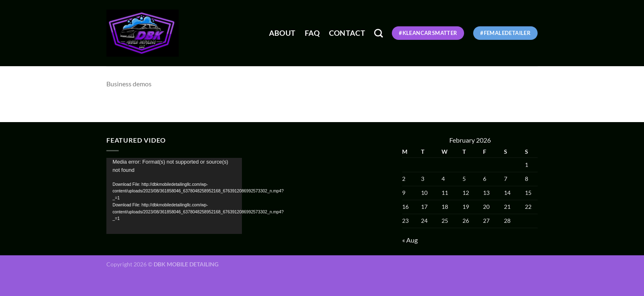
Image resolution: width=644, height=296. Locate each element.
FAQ (312, 33)
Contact (347, 33)
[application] (174, 196)
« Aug (410, 240)
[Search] (378, 33)
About (282, 33)
